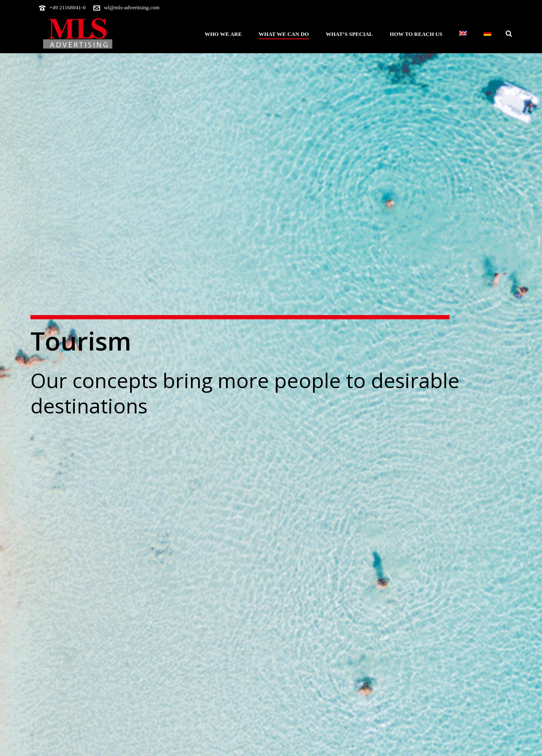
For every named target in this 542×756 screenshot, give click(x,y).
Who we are (223, 34)
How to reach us (416, 34)
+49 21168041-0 (68, 7)
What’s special (349, 34)
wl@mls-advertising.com (132, 7)
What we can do (284, 34)
